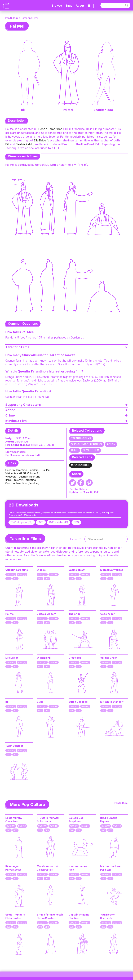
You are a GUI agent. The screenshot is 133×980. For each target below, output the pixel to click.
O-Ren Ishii (44, 658)
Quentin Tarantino (17, 570)
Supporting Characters (87, 444)
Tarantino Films (30, 18)
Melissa (83, 489)
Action (111, 444)
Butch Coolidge (78, 702)
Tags (69, 6)
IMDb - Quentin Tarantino (21, 480)
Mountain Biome (81, 465)
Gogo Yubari (108, 614)
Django (41, 570)
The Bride (75, 614)
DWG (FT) (11, 575)
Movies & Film (91, 450)
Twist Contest (14, 746)
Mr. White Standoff (112, 702)
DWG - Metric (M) (59, 522)
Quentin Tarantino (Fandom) (22, 483)
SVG (41, 522)
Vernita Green (109, 658)
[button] (75, 539)
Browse (57, 6)
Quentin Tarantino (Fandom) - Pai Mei (28, 470)
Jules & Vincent (47, 614)
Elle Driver (12, 658)
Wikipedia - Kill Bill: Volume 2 (22, 473)
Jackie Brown (77, 570)
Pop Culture (12, 18)
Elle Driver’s (41, 140)
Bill (7, 144)
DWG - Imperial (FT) (22, 522)
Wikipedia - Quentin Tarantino (23, 477)
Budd (40, 702)
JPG (76, 522)
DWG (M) (22, 575)
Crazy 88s (75, 658)
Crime (75, 450)
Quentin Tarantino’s (50, 129)
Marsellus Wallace (112, 570)
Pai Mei (10, 614)
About (80, 6)
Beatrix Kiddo (25, 144)
